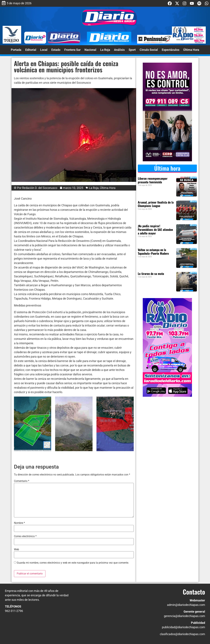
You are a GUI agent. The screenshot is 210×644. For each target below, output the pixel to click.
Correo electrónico (25, 536)
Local (44, 50)
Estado (56, 50)
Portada (16, 50)
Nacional (90, 50)
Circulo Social (149, 50)
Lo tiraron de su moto (151, 274)
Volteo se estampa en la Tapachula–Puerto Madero (153, 252)
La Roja (105, 50)
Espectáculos (171, 50)
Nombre (19, 523)
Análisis (119, 50)
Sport (132, 50)
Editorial (31, 50)
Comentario (22, 481)
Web (16, 549)
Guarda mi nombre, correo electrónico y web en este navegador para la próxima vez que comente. (73, 563)
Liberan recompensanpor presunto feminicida (153, 180)
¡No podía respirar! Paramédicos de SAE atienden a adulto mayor (155, 229)
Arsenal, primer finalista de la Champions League (156, 204)
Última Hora (191, 50)
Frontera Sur (72, 50)
